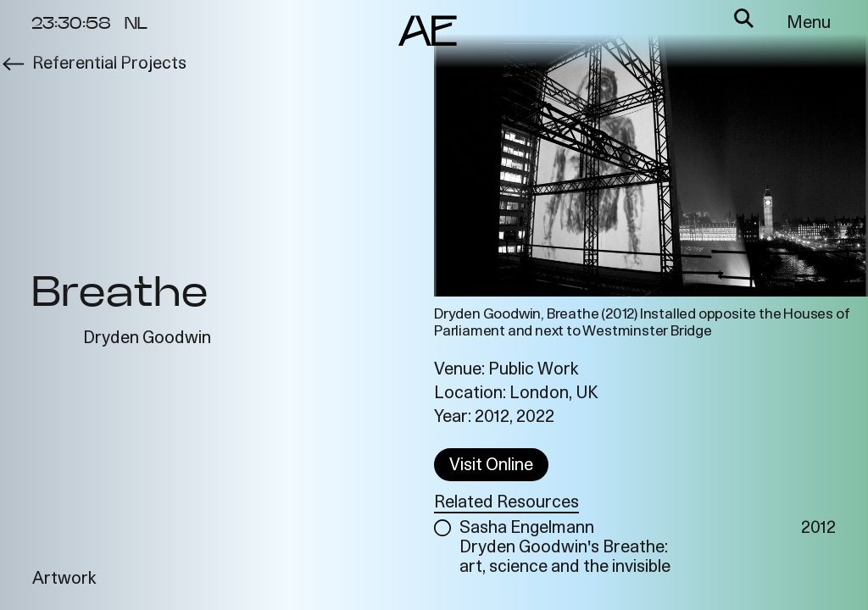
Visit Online (491, 466)
